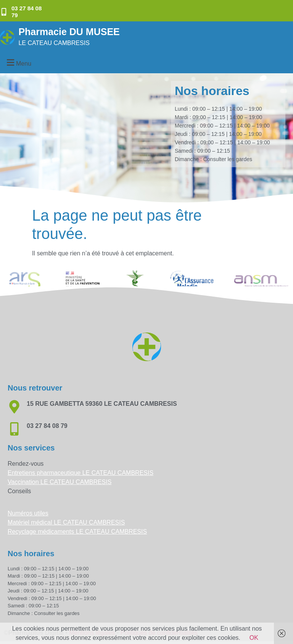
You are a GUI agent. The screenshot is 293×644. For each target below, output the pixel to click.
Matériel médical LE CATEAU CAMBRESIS (66, 522)
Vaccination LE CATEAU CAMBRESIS (60, 482)
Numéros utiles (28, 513)
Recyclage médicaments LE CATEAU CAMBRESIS (77, 532)
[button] (18, 62)
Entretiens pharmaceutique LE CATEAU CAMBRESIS (80, 473)
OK (254, 638)
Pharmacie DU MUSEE (69, 32)
